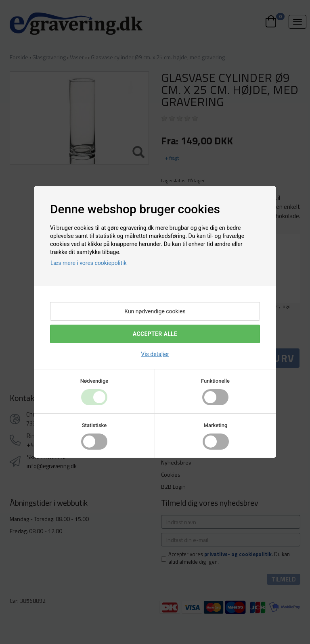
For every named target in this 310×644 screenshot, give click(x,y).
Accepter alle (155, 334)
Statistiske (94, 425)
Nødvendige (94, 381)
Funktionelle (215, 381)
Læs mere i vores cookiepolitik (89, 263)
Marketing (216, 425)
